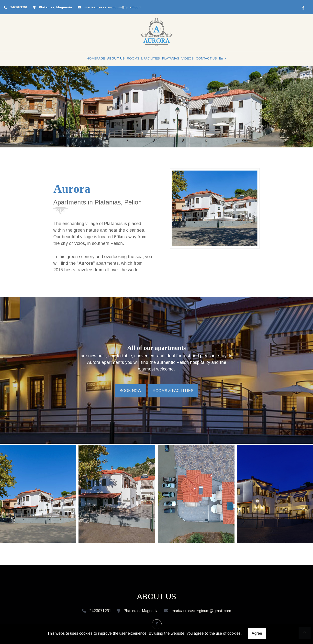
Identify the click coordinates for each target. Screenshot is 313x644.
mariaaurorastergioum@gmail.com (113, 7)
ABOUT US (116, 58)
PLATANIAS (171, 58)
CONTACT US (206, 58)
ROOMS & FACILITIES (143, 58)
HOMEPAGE (96, 58)
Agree (257, 633)
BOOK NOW (130, 391)
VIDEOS (188, 58)
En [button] (221, 58)
